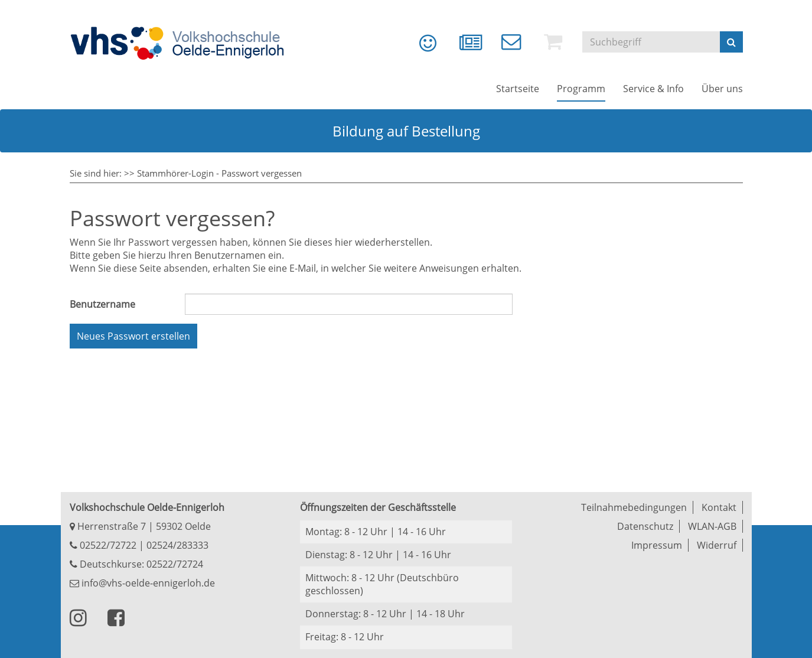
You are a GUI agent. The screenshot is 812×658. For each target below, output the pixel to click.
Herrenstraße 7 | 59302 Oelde (140, 526)
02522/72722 (107, 545)
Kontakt (719, 507)
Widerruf (717, 545)
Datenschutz (645, 526)
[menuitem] (419, 47)
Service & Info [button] (653, 89)
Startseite (518, 89)
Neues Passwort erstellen (133, 336)
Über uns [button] (722, 89)
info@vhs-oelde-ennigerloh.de (142, 583)
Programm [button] (581, 89)
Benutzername (102, 304)
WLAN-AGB (712, 526)
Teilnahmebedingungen (634, 507)
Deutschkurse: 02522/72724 (140, 564)
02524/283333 (177, 545)
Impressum (657, 545)
